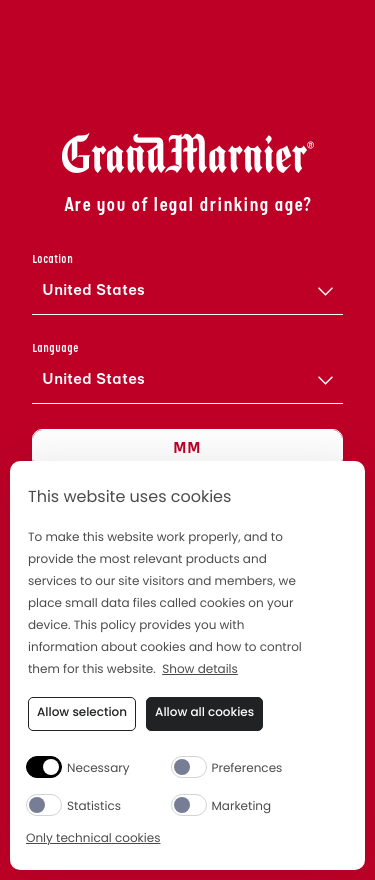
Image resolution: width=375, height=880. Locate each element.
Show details (200, 670)
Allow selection (82, 712)
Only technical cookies (93, 839)
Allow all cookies (204, 712)
